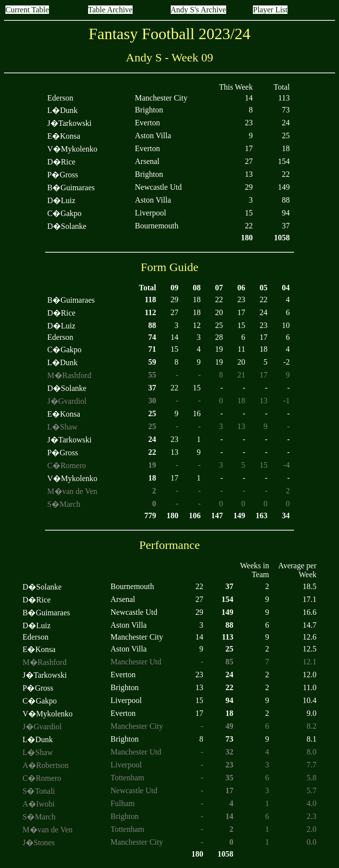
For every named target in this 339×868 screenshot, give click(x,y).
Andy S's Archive (198, 10)
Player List (270, 10)
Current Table (27, 10)
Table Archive (110, 10)
